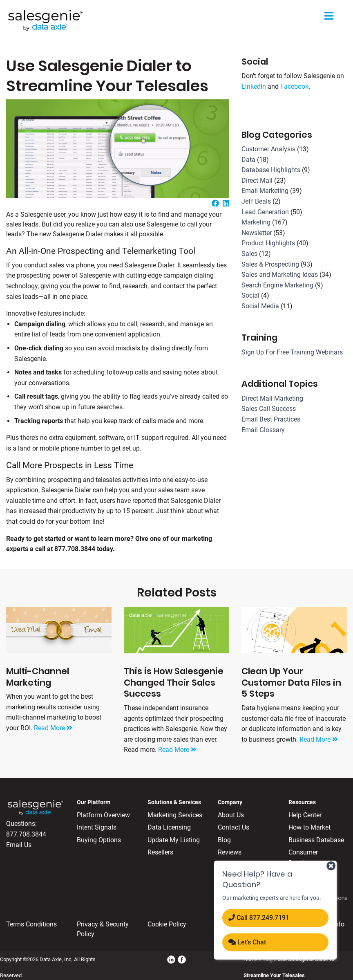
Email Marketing (265, 191)
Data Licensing (169, 827)
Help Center (305, 815)
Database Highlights (271, 170)
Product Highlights (268, 243)
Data (248, 160)
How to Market (309, 827)
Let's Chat (247, 942)
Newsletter (257, 233)
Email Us (19, 845)
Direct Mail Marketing (272, 398)
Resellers (160, 852)
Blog (224, 840)
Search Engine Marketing (277, 285)
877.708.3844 (26, 834)
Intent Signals (97, 827)
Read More (53, 728)
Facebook (294, 86)
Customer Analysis (268, 149)
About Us (231, 815)
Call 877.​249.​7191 (259, 918)
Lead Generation (265, 212)
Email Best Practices (271, 419)
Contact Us (233, 827)
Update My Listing (174, 840)
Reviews (230, 852)
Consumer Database (303, 858)
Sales (249, 254)
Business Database (316, 840)
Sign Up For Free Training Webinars (292, 352)
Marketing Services (175, 815)
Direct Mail (257, 181)
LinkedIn (254, 86)
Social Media (260, 306)
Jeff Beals (256, 201)
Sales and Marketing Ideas (280, 275)
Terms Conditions (31, 924)
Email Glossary (263, 430)
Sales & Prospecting (270, 264)
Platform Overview (103, 815)
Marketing (256, 222)
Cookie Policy (167, 924)
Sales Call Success (269, 409)
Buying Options (99, 840)
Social (250, 295)
